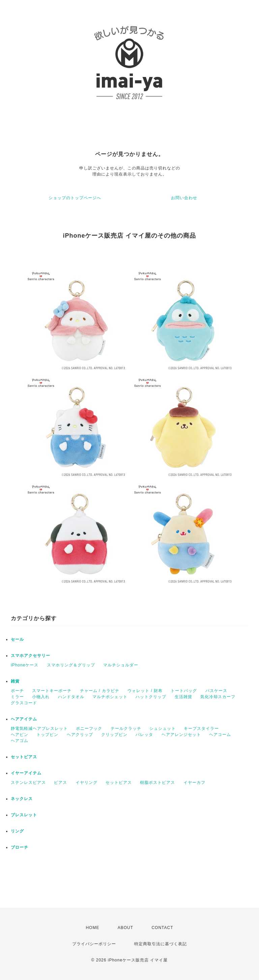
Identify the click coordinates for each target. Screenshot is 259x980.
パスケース (216, 691)
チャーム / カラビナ (100, 691)
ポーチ (17, 691)
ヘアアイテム (24, 719)
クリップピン (114, 735)
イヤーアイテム (26, 773)
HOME (92, 928)
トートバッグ (184, 691)
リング (17, 831)
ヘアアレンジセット (181, 735)
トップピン (47, 735)
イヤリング (87, 783)
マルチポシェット (110, 697)
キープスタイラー (201, 729)
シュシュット (163, 729)
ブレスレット (24, 815)
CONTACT (162, 928)
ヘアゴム (20, 741)
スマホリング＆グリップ (71, 665)
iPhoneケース (25, 665)
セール (17, 639)
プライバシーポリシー (94, 944)
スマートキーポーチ (52, 691)
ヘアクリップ (80, 735)
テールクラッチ (126, 729)
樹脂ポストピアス (157, 783)
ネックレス (22, 799)
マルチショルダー (121, 665)
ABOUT (125, 928)
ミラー (17, 697)
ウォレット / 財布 (145, 691)
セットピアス (24, 757)
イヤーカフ (194, 783)
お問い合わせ (184, 198)
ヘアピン (20, 735)
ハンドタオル (71, 697)
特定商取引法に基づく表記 (161, 944)
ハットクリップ (151, 697)
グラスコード (24, 703)
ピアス (61, 783)
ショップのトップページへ (75, 198)
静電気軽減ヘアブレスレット (39, 729)
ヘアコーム (220, 735)
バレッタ (144, 735)
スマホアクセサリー (31, 656)
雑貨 (15, 681)
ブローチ (20, 847)
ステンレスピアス (28, 783)
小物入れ (41, 697)
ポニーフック (89, 729)
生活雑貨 (183, 697)
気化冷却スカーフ (218, 697)
